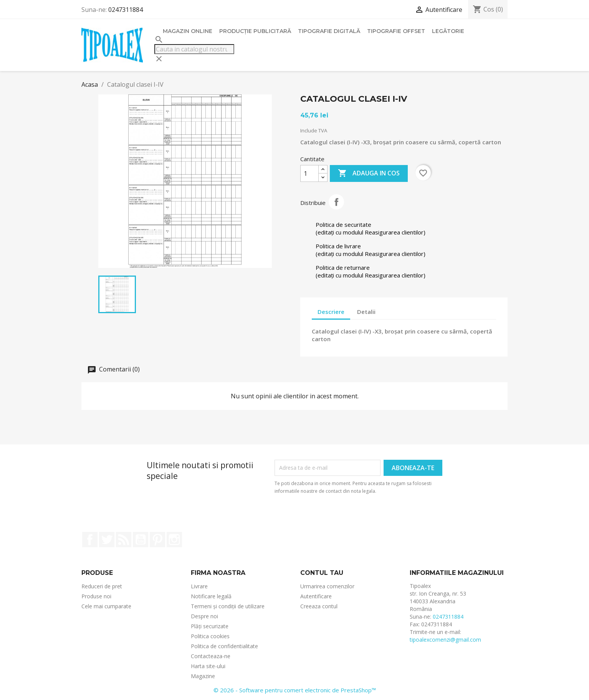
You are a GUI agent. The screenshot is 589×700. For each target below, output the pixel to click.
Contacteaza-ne (211, 656)
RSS (124, 540)
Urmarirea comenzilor (327, 586)
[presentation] (359, 516)
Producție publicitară (255, 31)
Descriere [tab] (331, 312)
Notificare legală (211, 596)
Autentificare (316, 596)
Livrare (199, 586)
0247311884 (126, 10)
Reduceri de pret (102, 586)
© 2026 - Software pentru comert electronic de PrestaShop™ (295, 690)
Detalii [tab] (366, 312)
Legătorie (448, 31)
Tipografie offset (396, 31)
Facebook (90, 540)
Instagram (174, 540)
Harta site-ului (208, 666)
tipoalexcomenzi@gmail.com (445, 640)
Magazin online (188, 31)
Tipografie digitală (329, 31)
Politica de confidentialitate (224, 646)
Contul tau (322, 573)
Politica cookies (210, 636)
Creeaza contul (319, 606)
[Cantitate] (309, 173)
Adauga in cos (369, 173)
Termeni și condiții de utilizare (228, 606)
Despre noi (204, 616)
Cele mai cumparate (106, 606)
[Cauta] (194, 49)
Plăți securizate (210, 626)
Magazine (203, 676)
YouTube (141, 540)
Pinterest (157, 540)
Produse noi (96, 596)
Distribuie (336, 202)
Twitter (107, 540)
